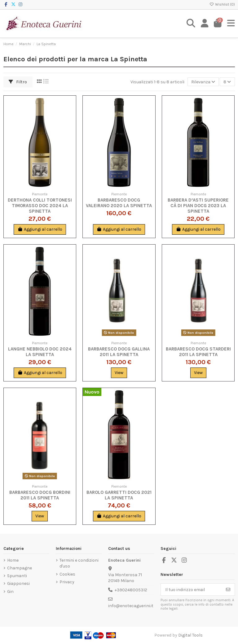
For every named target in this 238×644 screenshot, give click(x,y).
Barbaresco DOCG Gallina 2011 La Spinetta (119, 352)
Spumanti (17, 576)
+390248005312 (131, 590)
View (119, 373)
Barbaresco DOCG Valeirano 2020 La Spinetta (119, 203)
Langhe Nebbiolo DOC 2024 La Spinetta (40, 352)
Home (13, 560)
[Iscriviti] (228, 590)
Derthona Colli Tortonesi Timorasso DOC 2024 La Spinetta (40, 206)
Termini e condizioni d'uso (79, 563)
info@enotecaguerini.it (131, 606)
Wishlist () (222, 4)
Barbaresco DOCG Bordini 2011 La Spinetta (40, 495)
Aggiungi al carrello (40, 229)
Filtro (18, 82)
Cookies (67, 574)
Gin (10, 592)
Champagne (20, 568)
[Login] (205, 24)
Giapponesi (18, 583)
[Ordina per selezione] (203, 82)
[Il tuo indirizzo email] (191, 590)
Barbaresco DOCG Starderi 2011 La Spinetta (198, 352)
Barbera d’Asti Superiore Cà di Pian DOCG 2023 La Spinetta (198, 206)
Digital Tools (190, 635)
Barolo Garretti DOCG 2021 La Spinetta (119, 495)
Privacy (67, 582)
